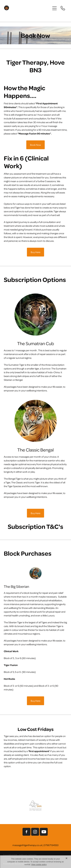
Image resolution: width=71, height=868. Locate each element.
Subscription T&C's (35, 526)
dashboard (23, 855)
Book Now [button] (35, 145)
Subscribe (32, 855)
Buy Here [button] (35, 252)
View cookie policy (39, 865)
